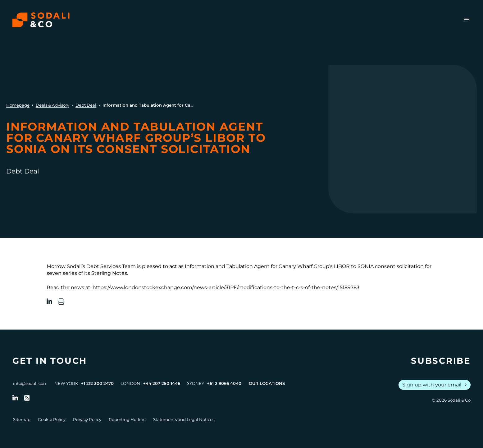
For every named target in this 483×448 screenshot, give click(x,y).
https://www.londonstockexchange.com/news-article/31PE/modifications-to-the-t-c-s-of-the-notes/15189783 (226, 287)
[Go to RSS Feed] (27, 398)
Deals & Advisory (52, 105)
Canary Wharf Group (303, 266)
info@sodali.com (30, 383)
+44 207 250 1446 (162, 383)
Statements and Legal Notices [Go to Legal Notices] (184, 419)
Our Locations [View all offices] (267, 383)
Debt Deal (86, 105)
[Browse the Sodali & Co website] (41, 20)
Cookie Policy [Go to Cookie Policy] (52, 419)
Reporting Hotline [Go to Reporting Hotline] (127, 419)
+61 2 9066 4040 (224, 383)
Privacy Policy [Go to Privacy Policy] (87, 419)
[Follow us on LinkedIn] (15, 398)
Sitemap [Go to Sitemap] (22, 419)
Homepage (18, 105)
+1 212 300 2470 (97, 383)
